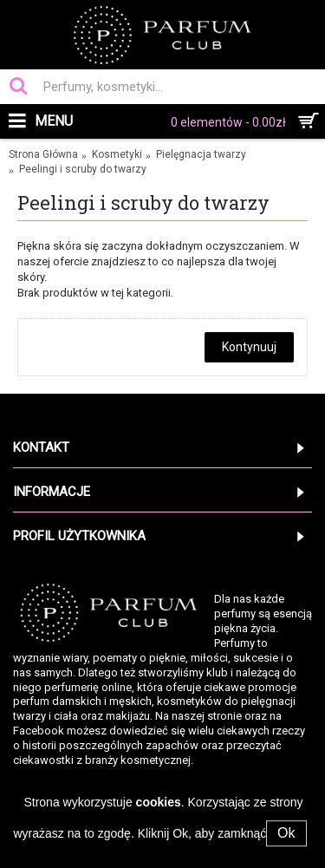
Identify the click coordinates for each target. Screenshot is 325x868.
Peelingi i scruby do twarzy (83, 169)
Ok (286, 833)
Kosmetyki (117, 154)
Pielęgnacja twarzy (201, 154)
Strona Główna (43, 154)
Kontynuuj (249, 347)
